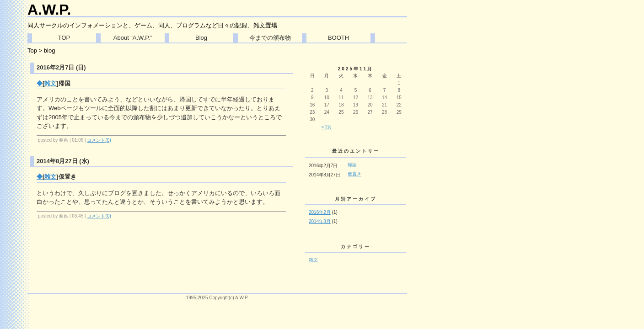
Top (32, 50)
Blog (201, 38)
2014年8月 (320, 221)
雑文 (50, 83)
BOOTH (338, 38)
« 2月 (327, 127)
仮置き (354, 174)
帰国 (352, 165)
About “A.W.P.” (133, 38)
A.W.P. (49, 10)
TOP (64, 38)
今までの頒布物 (270, 38)
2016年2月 (320, 212)
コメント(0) (99, 140)
